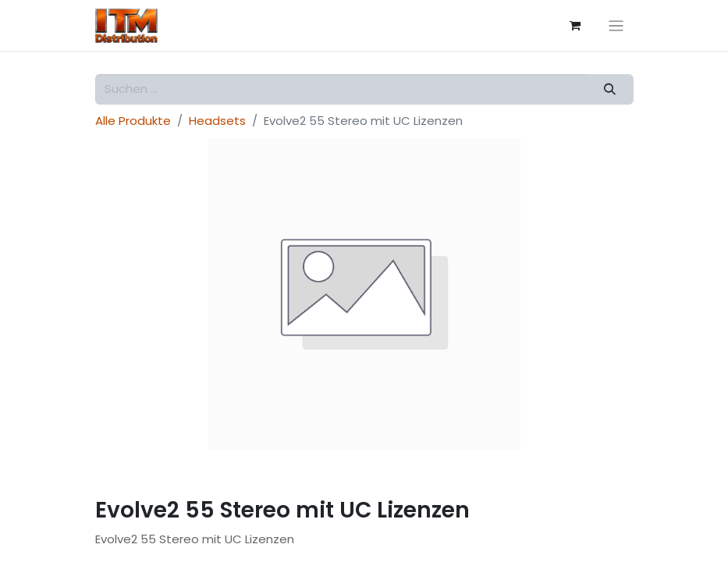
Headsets (217, 121)
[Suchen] (609, 89)
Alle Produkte (133, 121)
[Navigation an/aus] (616, 25)
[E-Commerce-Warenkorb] (575, 26)
